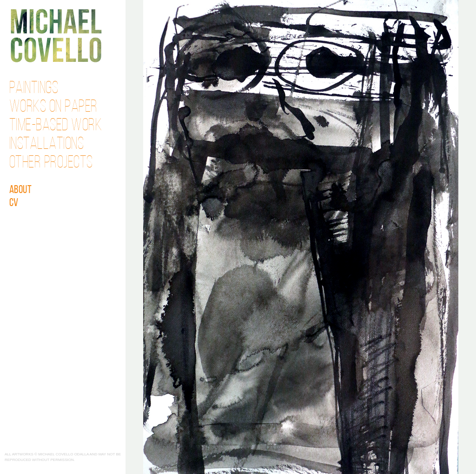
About (21, 190)
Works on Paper (53, 107)
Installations (47, 145)
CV (14, 203)
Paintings (34, 89)
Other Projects (51, 163)
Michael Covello (56, 36)
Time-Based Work (56, 126)
